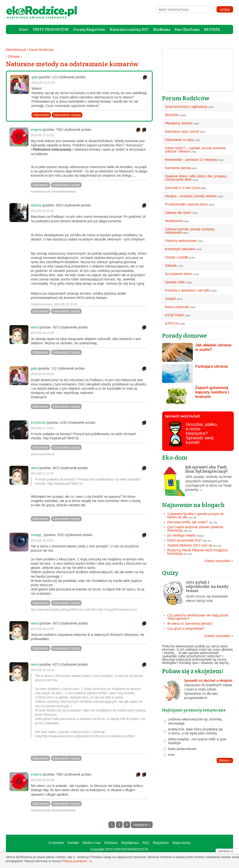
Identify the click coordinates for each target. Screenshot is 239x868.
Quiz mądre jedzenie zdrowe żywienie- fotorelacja (196, 529)
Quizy (170, 573)
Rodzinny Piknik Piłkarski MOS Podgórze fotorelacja (197, 552)
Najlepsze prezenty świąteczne (194, 710)
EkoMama (162, 29)
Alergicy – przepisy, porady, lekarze (191, 196)
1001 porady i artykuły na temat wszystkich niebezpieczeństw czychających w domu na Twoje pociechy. (198, 478)
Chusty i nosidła (177, 257)
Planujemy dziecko (179, 123)
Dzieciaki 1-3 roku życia (182, 188)
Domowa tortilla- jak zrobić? (188, 522)
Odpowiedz (41, 115)
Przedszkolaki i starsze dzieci (186, 204)
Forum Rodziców (41, 50)
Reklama (111, 843)
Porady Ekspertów (89, 29)
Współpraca (130, 843)
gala (35, 77)
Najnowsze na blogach (193, 505)
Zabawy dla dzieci (178, 213)
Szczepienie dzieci (179, 274)
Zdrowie (14, 57)
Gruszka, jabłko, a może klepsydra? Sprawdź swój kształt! (202, 433)
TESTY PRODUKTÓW (51, 29)
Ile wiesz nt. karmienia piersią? (190, 624)
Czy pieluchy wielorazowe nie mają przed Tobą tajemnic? (198, 617)
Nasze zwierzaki (177, 307)
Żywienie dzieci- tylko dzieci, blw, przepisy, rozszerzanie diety (196, 178)
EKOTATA (212, 29)
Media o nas (92, 843)
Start (24, 29)
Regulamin (161, 843)
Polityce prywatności (76, 861)
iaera (34, 327)
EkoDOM (172, 115)
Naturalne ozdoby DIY (129, 29)
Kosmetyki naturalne (180, 249)
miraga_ (37, 535)
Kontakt (73, 843)
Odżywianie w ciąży (179, 140)
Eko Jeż (193, 517)
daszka (36, 205)
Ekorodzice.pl (16, 50)
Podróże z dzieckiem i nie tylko (188, 290)
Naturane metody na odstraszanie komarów (72, 64)
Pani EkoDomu (187, 29)
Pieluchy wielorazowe (181, 241)
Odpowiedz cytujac (67, 115)
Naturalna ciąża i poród (182, 131)
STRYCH (172, 323)
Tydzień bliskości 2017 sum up (190, 545)
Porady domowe (184, 335)
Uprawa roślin (175, 282)
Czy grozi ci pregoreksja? (186, 628)
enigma (36, 130)
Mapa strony (182, 843)
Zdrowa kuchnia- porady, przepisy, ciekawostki (190, 231)
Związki (170, 299)
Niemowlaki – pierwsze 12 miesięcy (191, 160)
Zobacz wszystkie (219, 561)
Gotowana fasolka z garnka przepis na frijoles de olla (195, 515)
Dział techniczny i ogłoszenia (186, 107)
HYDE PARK (174, 315)
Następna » (142, 825)
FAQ (146, 843)
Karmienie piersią (178, 168)
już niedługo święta (181, 535)
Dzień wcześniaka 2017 (185, 540)
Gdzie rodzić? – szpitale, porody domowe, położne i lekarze (196, 150)
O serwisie (56, 843)
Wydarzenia (174, 221)
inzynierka (38, 423)
